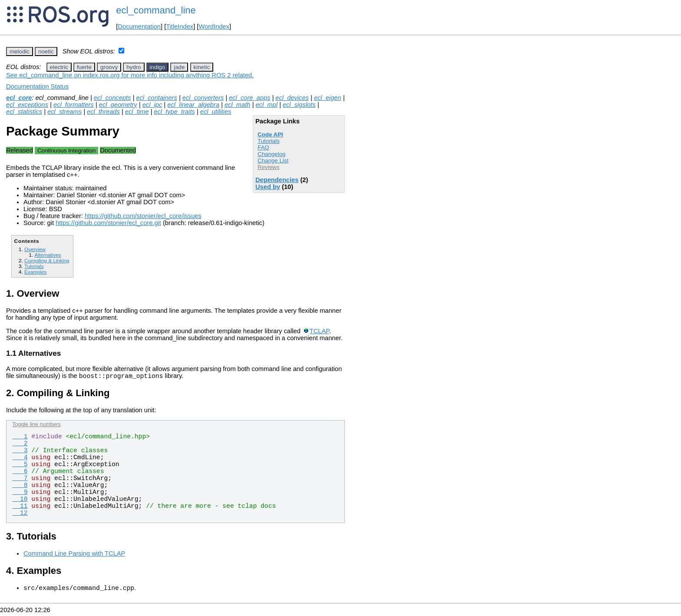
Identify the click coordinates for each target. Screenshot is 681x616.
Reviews (268, 167)
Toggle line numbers (36, 426)
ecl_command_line (156, 10)
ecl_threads (103, 112)
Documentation (139, 26)
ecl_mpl (266, 105)
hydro (134, 67)
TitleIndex (180, 26)
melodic (20, 51)
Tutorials (269, 141)
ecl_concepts (112, 98)
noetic (46, 51)
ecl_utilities (216, 112)
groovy (109, 67)
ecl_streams (64, 112)
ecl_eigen (328, 98)
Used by (268, 187)
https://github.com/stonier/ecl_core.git (108, 223)
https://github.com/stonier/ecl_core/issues (143, 216)
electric (59, 67)
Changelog (271, 154)
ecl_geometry (118, 105)
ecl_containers (157, 98)
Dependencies (277, 180)
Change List (273, 161)
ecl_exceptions (27, 105)
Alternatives (48, 255)
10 (20, 500)
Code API (270, 134)
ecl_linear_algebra (193, 105)
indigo (158, 67)
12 (20, 514)
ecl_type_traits (174, 112)
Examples (35, 272)
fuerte (84, 67)
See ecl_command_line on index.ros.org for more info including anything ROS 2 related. (130, 75)
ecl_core (19, 98)
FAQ (263, 147)
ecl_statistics (24, 112)
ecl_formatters (74, 105)
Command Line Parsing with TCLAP (74, 555)
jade (179, 67)
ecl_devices (292, 98)
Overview (35, 249)
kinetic (202, 67)
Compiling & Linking (47, 260)
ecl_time (137, 112)
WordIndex (214, 26)
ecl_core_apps (250, 98)
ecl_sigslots (299, 105)
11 (20, 507)
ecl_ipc (152, 105)
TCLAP (319, 331)
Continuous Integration (66, 151)
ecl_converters (203, 98)
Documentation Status (37, 86)
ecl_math (237, 105)
